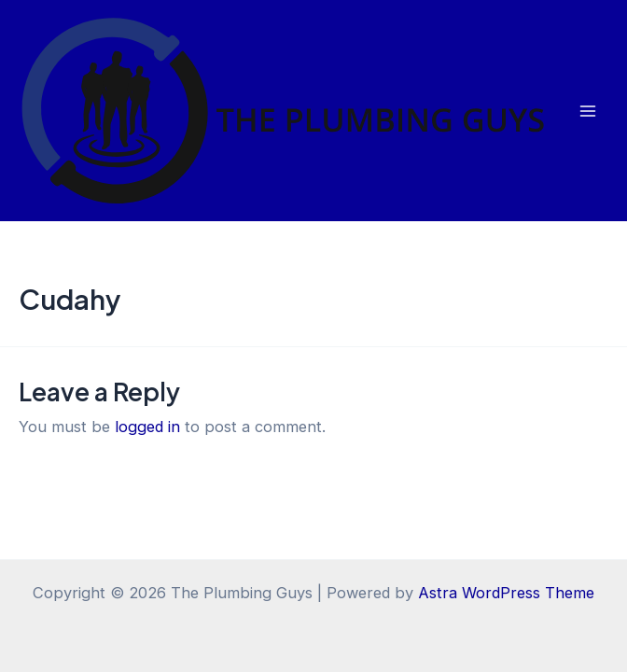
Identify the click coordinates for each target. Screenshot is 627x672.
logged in (147, 427)
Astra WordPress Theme (506, 593)
